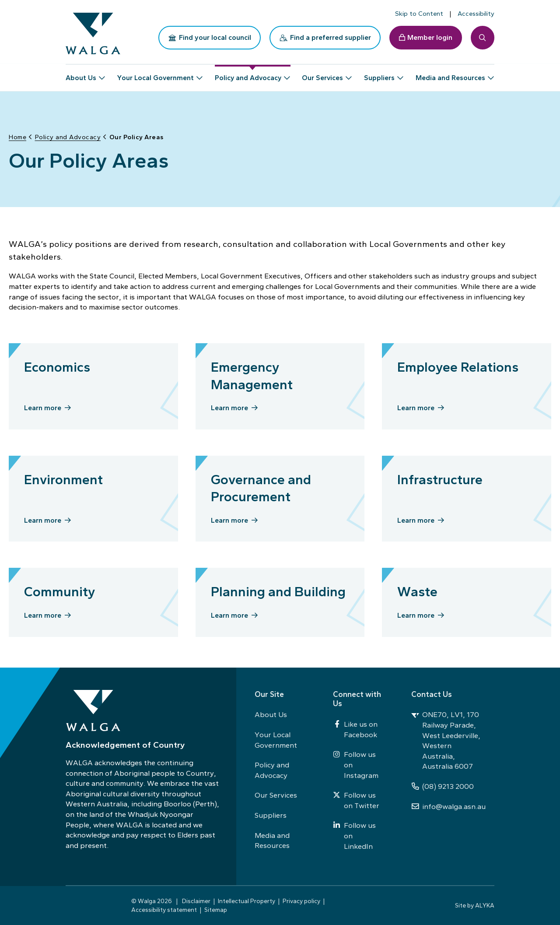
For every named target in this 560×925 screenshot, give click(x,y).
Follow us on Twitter (356, 800)
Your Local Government (276, 740)
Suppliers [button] (379, 74)
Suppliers (271, 815)
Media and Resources (272, 841)
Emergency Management (252, 373)
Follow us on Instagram (356, 765)
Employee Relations (458, 364)
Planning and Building (278, 589)
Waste (417, 589)
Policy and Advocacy (272, 770)
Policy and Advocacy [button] (248, 74)
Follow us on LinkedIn (354, 835)
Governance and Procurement (261, 486)
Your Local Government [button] (156, 74)
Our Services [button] (322, 74)
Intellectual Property (247, 901)
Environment (63, 477)
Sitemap (216, 910)
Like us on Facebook (355, 729)
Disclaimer (196, 901)
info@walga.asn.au (448, 806)
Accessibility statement (164, 910)
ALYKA (485, 905)
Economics (57, 364)
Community (59, 589)
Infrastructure (440, 477)
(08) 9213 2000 (443, 786)
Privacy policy (301, 901)
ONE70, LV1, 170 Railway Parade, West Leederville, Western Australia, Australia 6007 (446, 740)
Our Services (276, 795)
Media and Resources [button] (450, 74)
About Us (271, 714)
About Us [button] (81, 74)
